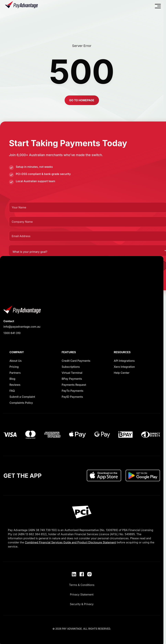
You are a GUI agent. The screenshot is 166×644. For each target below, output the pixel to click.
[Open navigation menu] (158, 6)
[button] (82, 100)
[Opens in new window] (22, 397)
